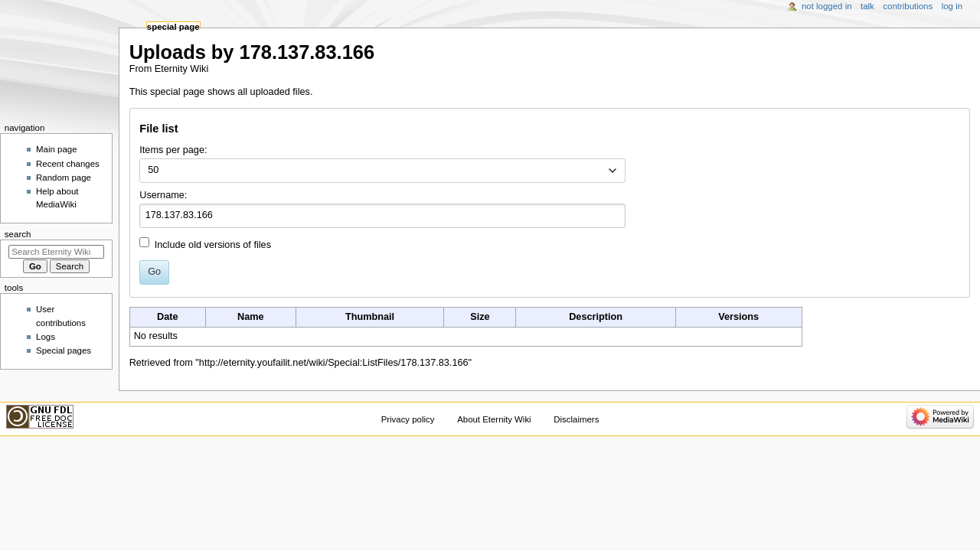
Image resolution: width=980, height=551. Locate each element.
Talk (867, 6)
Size (480, 317)
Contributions (908, 6)
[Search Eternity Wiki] (56, 252)
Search (18, 234)
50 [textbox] (153, 170)
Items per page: (173, 150)
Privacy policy (408, 419)
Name (251, 317)
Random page (64, 178)
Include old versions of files (213, 245)
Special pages (64, 350)
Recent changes (68, 164)
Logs (46, 337)
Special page (173, 27)
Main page (57, 149)
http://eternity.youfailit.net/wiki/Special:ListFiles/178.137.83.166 (334, 363)
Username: (163, 195)
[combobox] (382, 171)
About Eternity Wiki (494, 419)
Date (168, 317)
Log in (952, 6)
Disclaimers (576, 419)
